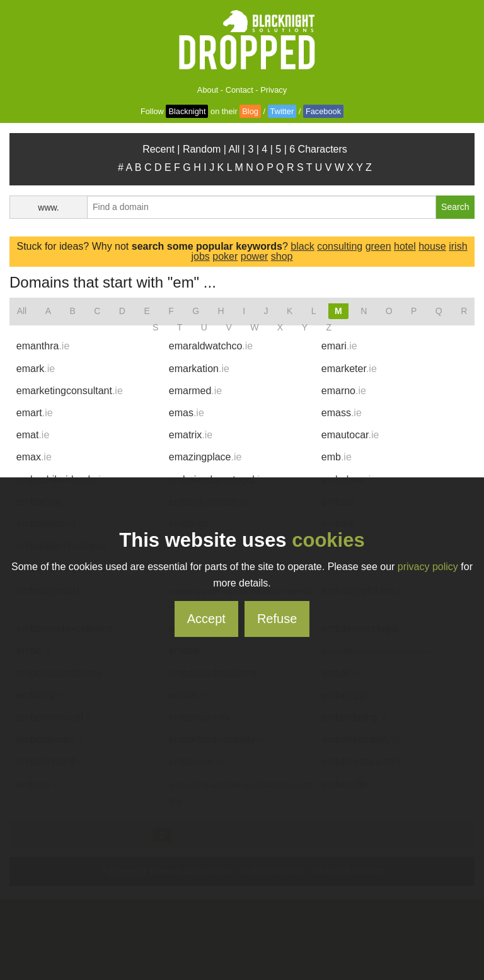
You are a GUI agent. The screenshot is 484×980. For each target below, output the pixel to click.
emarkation (199, 369)
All (234, 149)
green (378, 246)
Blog (250, 111)
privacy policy (428, 567)
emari (339, 346)
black (302, 246)
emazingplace (205, 457)
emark (36, 369)
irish (458, 246)
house (432, 246)
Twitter (282, 111)
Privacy (274, 90)
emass (342, 413)
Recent (158, 149)
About (208, 90)
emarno (344, 391)
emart (35, 413)
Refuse (277, 619)
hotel (405, 246)
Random (202, 149)
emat (33, 435)
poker (225, 256)
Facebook (323, 111)
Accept (206, 619)
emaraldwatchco (211, 346)
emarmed (195, 391)
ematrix (191, 435)
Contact (239, 90)
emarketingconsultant (70, 391)
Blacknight (187, 111)
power (255, 256)
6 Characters (318, 149)
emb (337, 457)
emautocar (350, 435)
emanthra (43, 346)
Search (455, 207)
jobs (200, 256)
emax (34, 457)
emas (187, 413)
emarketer (349, 369)
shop (282, 256)
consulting (340, 246)
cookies (328, 540)
